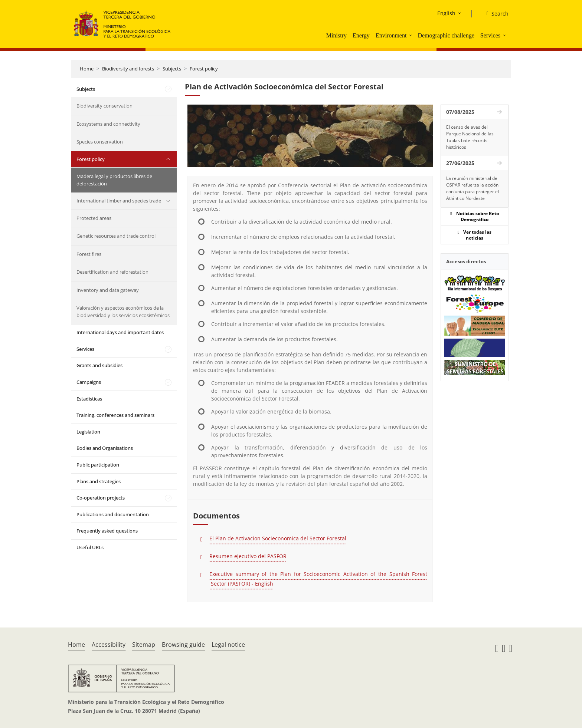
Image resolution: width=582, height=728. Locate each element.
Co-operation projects (101, 498)
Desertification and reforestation (112, 272)
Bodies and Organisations (105, 448)
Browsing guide (183, 645)
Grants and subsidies (99, 365)
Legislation (88, 432)
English (446, 13)
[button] (411, 35)
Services (490, 35)
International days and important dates (120, 332)
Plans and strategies (99, 481)
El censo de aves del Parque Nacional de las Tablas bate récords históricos (470, 137)
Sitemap (144, 645)
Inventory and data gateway (108, 290)
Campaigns (89, 382)
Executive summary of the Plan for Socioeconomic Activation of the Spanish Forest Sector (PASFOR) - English (318, 579)
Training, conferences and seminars (115, 415)
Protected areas (94, 218)
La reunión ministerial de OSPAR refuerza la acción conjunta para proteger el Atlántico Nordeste (473, 188)
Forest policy (204, 69)
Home (87, 69)
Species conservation (100, 142)
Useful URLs (90, 547)
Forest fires (89, 254)
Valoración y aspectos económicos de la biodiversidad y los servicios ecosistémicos (123, 312)
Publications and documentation (113, 514)
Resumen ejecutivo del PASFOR (248, 556)
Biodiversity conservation (104, 106)
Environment (391, 35)
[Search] (495, 14)
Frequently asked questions (107, 531)
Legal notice (228, 645)
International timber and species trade (119, 201)
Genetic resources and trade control (116, 236)
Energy (361, 35)
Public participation (98, 465)
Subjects (172, 69)
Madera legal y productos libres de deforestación (114, 180)
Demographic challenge (446, 35)
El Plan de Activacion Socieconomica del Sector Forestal (278, 538)
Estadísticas (89, 399)
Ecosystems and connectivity (108, 124)
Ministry (336, 35)
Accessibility (109, 645)
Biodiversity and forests (128, 69)
